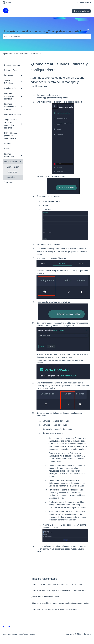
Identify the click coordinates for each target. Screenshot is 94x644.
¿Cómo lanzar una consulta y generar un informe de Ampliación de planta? (59, 590)
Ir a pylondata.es (81, 11)
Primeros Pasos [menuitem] (11, 70)
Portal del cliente (84, 2)
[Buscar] (89, 37)
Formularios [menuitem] (9, 75)
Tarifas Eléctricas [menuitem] (8, 82)
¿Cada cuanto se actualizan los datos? (45, 597)
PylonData (7, 54)
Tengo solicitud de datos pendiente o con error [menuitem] (11, 124)
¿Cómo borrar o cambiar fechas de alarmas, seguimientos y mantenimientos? (60, 603)
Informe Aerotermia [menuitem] (9, 155)
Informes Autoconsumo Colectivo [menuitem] (10, 107)
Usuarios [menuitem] (8, 144)
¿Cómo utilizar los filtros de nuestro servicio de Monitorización (54, 609)
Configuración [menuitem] (10, 88)
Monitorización (23, 54)
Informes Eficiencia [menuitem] (12, 115)
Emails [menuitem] (7, 149)
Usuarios (37, 54)
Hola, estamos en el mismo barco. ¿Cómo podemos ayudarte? (42, 31)
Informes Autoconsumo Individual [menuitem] (10, 96)
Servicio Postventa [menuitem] (12, 65)
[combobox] (45, 37)
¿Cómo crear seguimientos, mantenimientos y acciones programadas (57, 584)
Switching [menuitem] (8, 182)
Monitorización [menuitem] (10, 162)
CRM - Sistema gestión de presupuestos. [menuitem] (11, 136)
